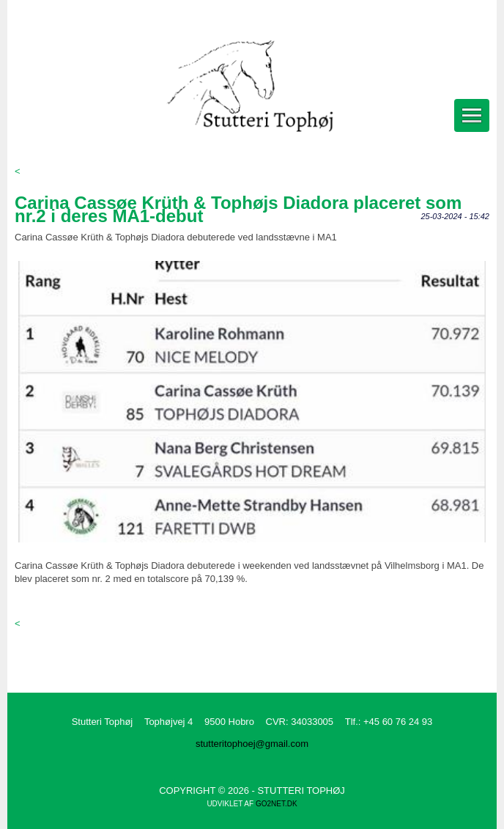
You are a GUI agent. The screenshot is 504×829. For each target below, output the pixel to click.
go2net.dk (277, 804)
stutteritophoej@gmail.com (252, 744)
